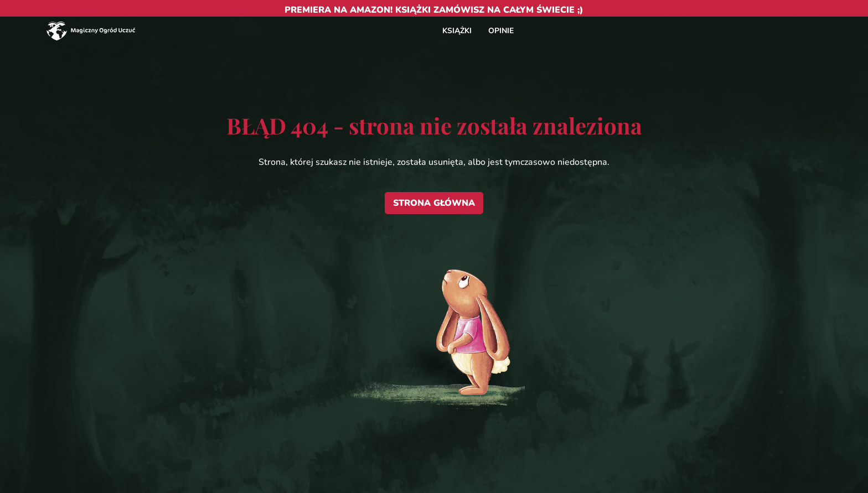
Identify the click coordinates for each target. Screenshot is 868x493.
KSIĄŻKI (457, 31)
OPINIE (501, 31)
